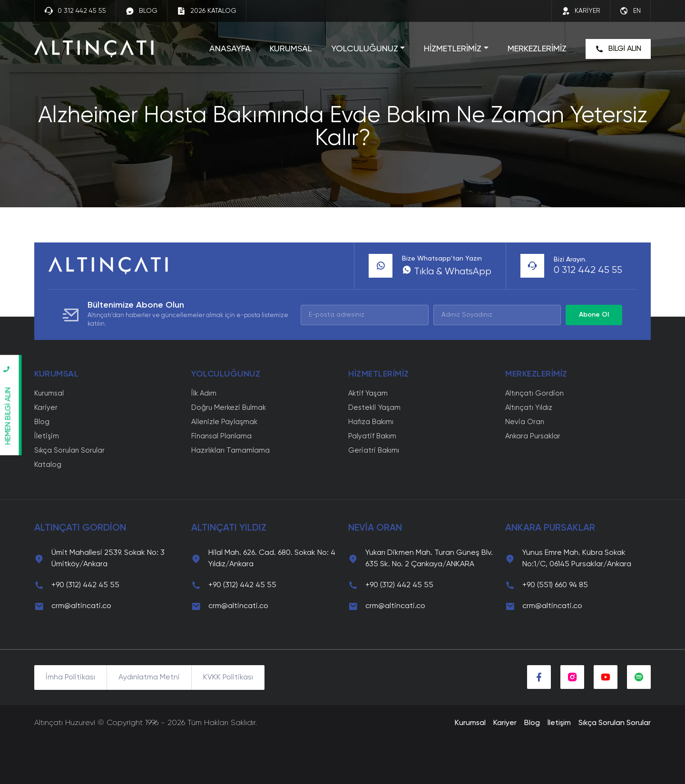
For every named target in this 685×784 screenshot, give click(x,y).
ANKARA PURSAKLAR (550, 528)
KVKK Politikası (228, 678)
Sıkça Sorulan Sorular (69, 450)
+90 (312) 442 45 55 (85, 585)
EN (630, 11)
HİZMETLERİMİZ (453, 49)
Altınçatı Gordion (534, 393)
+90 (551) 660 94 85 (555, 585)
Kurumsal (49, 393)
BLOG (142, 11)
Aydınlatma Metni (149, 678)
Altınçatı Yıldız (529, 408)
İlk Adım (204, 393)
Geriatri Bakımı (374, 450)
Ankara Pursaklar (533, 436)
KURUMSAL (291, 49)
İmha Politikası (70, 678)
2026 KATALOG (207, 11)
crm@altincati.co (81, 606)
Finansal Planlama (221, 436)
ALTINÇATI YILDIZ (229, 528)
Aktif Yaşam (368, 393)
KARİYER (581, 11)
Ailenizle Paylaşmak (224, 422)
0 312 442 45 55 (75, 11)
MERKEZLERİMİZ (537, 49)
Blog (42, 422)
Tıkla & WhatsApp (447, 272)
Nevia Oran (525, 422)
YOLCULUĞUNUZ (365, 49)
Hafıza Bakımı (371, 422)
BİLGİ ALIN (618, 49)
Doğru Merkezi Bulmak (229, 408)
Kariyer (46, 408)
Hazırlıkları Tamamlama (230, 450)
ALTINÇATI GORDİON (80, 528)
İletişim (47, 436)
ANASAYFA (230, 49)
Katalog (48, 465)
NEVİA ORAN (375, 528)
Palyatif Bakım (372, 436)
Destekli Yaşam (374, 408)
